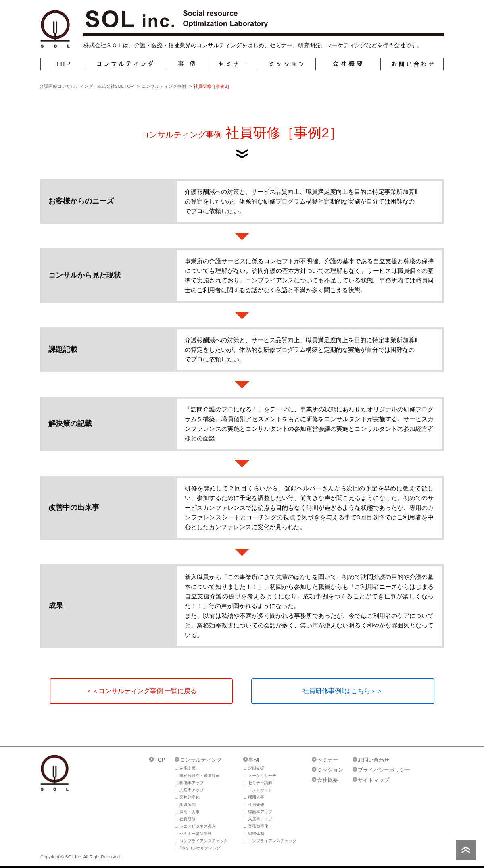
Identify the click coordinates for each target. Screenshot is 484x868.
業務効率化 (190, 797)
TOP (160, 760)
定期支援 (188, 768)
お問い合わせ (373, 760)
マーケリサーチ (262, 776)
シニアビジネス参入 (198, 826)
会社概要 (328, 780)
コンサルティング (201, 760)
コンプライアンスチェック (204, 841)
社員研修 (188, 819)
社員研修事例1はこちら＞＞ (343, 691)
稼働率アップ (192, 783)
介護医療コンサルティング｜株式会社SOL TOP (87, 86)
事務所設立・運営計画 (200, 776)
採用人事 (256, 797)
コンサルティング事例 (164, 86)
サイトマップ (373, 780)
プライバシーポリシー (384, 770)
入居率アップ (192, 790)
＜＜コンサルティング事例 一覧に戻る (141, 691)
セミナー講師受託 (196, 834)
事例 (254, 760)
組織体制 (188, 805)
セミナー (328, 760)
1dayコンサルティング (200, 848)
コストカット (260, 790)
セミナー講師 (260, 783)
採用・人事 (190, 812)
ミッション (330, 770)
